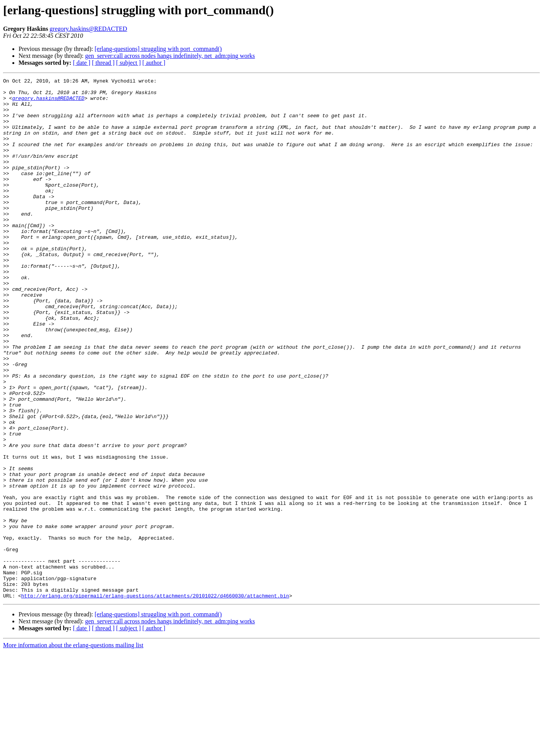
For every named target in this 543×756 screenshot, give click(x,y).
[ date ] (82, 63)
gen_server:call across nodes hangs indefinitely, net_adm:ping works (170, 56)
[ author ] (154, 63)
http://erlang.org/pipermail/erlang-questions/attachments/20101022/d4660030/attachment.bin (155, 700)
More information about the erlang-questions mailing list (73, 749)
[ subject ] (129, 63)
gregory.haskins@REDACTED (89, 29)
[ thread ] (103, 63)
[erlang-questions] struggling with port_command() (158, 49)
